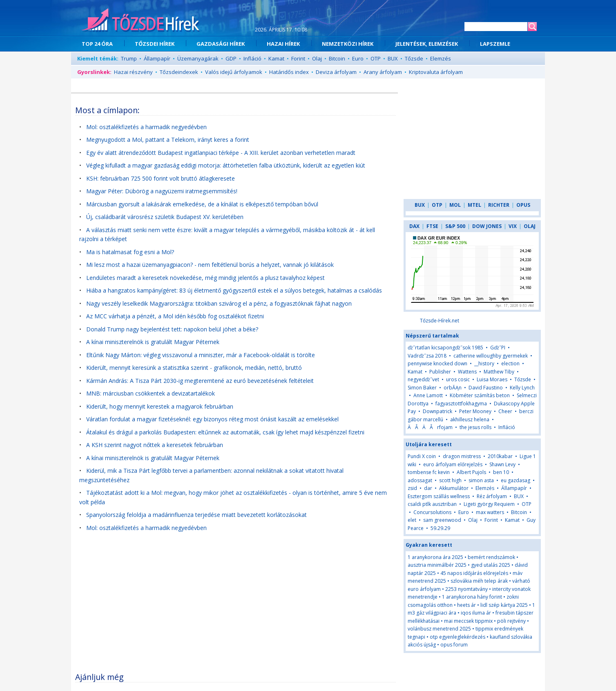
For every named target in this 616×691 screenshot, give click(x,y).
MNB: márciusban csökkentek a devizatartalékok (151, 393)
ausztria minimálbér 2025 (437, 565)
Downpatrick (437, 411)
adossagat (420, 480)
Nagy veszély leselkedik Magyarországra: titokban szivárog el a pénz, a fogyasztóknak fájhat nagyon (219, 303)
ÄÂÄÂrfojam (430, 427)
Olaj (317, 58)
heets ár (466, 605)
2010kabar (500, 456)
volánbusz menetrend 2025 (439, 629)
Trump (129, 58)
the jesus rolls (475, 427)
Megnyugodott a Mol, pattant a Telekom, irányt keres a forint (168, 140)
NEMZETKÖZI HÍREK (348, 44)
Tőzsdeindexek (179, 72)
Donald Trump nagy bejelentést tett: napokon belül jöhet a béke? (172, 329)
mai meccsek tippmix (468, 621)
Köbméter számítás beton (480, 395)
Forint (298, 58)
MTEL (474, 205)
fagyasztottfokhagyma (461, 404)
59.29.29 (440, 528)
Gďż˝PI (498, 348)
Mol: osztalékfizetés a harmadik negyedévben (146, 127)
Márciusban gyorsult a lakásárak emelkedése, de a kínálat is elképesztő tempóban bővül (202, 204)
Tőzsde (414, 58)
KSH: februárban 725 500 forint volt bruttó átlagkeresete (161, 178)
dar (428, 488)
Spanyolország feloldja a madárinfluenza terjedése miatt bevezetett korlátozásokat (196, 515)
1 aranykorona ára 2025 (435, 557)
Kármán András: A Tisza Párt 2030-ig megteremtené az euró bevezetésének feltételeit (200, 381)
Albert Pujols (471, 472)
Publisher (440, 372)
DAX (414, 226)
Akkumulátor (454, 488)
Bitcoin (337, 58)
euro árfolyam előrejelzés (453, 464)
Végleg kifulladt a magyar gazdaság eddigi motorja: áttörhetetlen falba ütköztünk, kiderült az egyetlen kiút (226, 165)
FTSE (432, 226)
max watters (490, 512)
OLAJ (530, 226)
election (510, 363)
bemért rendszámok (491, 557)
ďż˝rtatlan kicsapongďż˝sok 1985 (445, 348)
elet (412, 520)
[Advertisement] (236, 606)
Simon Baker (422, 388)
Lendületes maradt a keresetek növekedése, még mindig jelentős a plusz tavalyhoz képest (205, 278)
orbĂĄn (453, 388)
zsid (412, 488)
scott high (450, 480)
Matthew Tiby (499, 372)
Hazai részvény (133, 72)
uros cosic (458, 379)
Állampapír (157, 58)
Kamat (276, 58)
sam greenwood (442, 520)
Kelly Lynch (522, 388)
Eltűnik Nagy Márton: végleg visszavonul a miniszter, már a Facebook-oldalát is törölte (201, 355)
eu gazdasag (516, 480)
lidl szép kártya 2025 (504, 605)
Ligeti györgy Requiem (489, 504)
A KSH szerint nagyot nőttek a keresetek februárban (155, 445)
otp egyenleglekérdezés (458, 637)
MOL (455, 205)
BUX (393, 58)
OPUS (523, 205)
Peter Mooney (475, 411)
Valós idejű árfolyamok (234, 72)
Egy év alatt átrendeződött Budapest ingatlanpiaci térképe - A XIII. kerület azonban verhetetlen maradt (221, 153)
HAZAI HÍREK (283, 44)
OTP (376, 58)
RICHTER (499, 205)
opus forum (454, 645)
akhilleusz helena (470, 419)
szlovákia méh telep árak (479, 581)
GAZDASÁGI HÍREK (221, 44)
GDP (231, 58)
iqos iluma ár (476, 613)
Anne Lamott (428, 395)
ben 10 (501, 472)
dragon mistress (462, 456)
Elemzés (441, 58)
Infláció (252, 58)
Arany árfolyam (383, 72)
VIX (513, 226)
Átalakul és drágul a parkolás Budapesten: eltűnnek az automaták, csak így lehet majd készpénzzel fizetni (225, 432)
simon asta (481, 480)
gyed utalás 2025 (491, 565)
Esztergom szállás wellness (439, 496)
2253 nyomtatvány (466, 589)
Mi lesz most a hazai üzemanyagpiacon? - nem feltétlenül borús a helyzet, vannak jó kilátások (210, 265)
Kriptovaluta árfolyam (436, 72)
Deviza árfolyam (336, 72)
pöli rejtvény (511, 621)
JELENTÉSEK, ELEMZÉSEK (427, 44)
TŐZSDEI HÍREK (155, 44)
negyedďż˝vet (423, 379)
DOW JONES (487, 226)
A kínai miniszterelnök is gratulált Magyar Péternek (153, 342)
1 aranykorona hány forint (472, 597)
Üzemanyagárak (198, 58)
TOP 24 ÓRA (97, 44)
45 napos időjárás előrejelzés (474, 573)
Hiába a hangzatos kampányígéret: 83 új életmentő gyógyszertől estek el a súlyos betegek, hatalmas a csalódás (234, 290)
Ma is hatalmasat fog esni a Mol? (130, 252)
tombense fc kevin (429, 472)
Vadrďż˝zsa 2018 (427, 356)
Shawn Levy (502, 464)
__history (484, 363)
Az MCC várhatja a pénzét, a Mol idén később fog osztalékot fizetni (175, 316)
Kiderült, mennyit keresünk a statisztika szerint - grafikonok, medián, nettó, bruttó (194, 368)
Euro (358, 58)
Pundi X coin (422, 456)
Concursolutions (432, 512)
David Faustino (486, 388)
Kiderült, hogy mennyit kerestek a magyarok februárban (160, 406)
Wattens (467, 372)
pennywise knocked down (437, 363)
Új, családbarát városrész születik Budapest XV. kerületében (165, 217)
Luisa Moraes (492, 379)
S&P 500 (455, 226)
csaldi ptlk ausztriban (432, 504)
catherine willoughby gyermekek (491, 356)
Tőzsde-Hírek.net (440, 321)
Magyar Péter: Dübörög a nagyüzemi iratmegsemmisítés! (162, 191)
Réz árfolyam (492, 496)
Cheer (505, 411)
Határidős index (289, 72)
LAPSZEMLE (495, 44)
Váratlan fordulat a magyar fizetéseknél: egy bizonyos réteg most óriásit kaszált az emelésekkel (212, 419)
